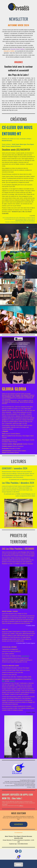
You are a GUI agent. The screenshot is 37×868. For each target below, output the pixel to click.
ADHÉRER (18, 824)
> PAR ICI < (21, 806)
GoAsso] (12, 681)
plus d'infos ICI (25, 656)
